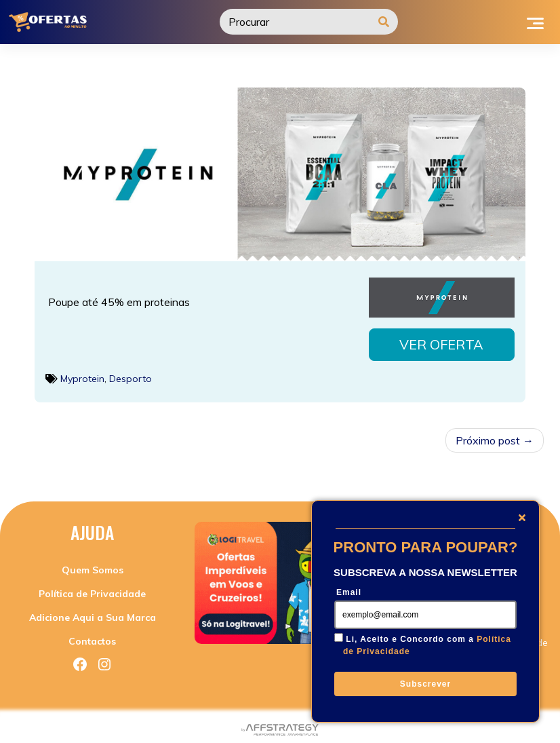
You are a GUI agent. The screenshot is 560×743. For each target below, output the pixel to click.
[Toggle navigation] (535, 22)
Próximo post (488, 436)
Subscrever (425, 684)
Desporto (131, 375)
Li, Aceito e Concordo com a (427, 645)
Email (349, 592)
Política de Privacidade (92, 590)
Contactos (92, 637)
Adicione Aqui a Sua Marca (93, 613)
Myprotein (82, 375)
